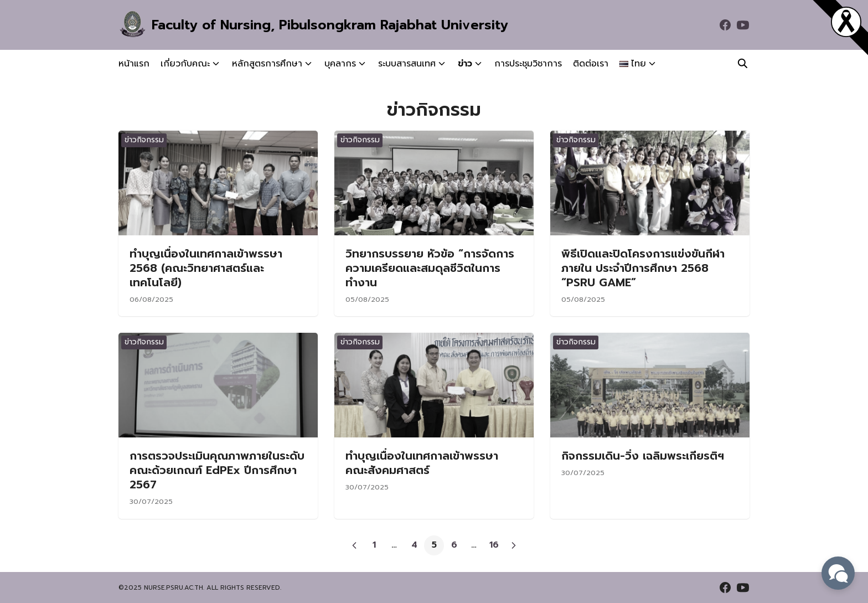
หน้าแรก (134, 64)
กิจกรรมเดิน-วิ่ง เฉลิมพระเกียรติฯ (643, 456)
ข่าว (465, 64)
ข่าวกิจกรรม (144, 140)
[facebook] (725, 25)
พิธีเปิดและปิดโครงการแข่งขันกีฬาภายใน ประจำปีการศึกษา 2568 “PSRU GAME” (643, 268)
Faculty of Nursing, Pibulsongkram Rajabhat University (330, 25)
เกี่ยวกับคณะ (185, 64)
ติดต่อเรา (591, 64)
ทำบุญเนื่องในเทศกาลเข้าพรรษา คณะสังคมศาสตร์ (422, 463)
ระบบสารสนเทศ (407, 64)
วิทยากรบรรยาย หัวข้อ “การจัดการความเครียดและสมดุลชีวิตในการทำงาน (430, 268)
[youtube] (743, 25)
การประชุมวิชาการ (528, 64)
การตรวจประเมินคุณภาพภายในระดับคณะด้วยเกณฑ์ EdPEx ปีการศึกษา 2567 (217, 470)
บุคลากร (340, 64)
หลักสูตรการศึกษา (267, 64)
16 (494, 545)
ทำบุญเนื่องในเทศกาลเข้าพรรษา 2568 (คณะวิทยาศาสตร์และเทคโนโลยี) (206, 268)
